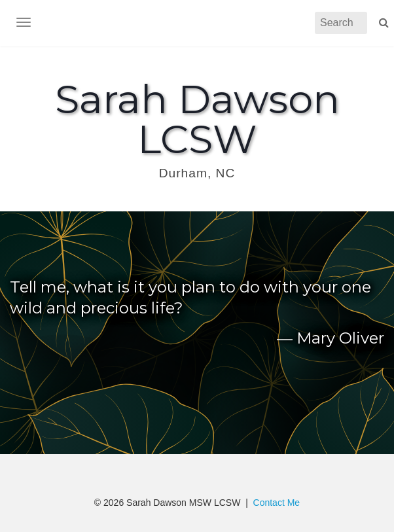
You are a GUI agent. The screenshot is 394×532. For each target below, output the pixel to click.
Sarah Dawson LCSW (197, 119)
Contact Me (277, 503)
